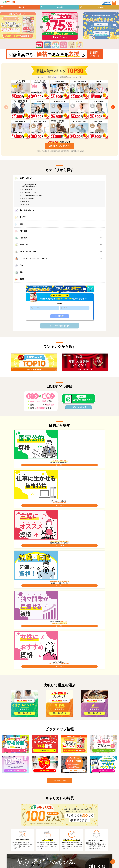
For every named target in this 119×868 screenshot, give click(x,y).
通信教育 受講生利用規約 (71, 829)
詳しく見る (34, 460)
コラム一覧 (17, 820)
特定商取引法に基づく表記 (71, 823)
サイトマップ (67, 820)
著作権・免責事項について (71, 826)
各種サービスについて (78, 780)
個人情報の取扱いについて (22, 836)
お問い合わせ (18, 823)
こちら (57, 82)
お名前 (59, 313)
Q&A (44, 780)
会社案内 (16, 829)
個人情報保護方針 (19, 832)
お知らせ (16, 826)
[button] (41, 27)
